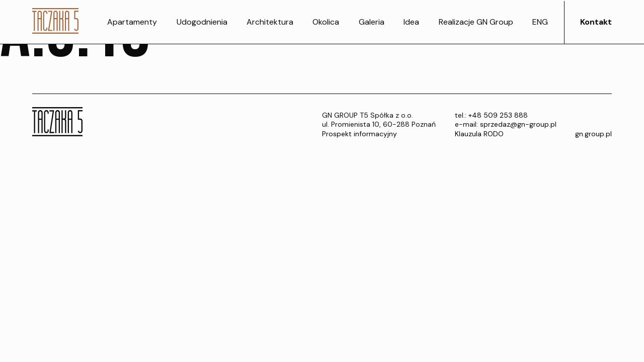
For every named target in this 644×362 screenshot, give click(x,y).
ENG (540, 22)
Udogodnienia (202, 22)
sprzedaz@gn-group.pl (518, 124)
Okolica (326, 22)
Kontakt (596, 22)
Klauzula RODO (479, 134)
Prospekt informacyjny (359, 134)
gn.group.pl (593, 134)
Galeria (372, 22)
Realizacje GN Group (476, 22)
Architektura (270, 22)
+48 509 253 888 (498, 115)
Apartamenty (132, 22)
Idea (411, 22)
